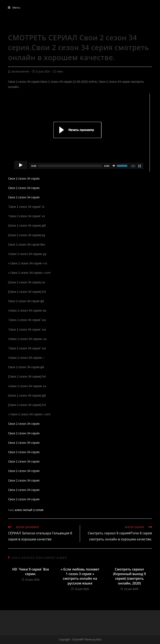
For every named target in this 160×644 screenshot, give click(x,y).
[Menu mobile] (14, 8)
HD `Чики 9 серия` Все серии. (31, 572)
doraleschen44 (20, 72)
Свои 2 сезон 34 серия (24, 178)
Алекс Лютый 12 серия (29, 510)
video (60, 72)
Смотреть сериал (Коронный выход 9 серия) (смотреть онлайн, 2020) (129, 576)
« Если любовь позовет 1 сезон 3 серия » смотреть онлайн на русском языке (80, 576)
